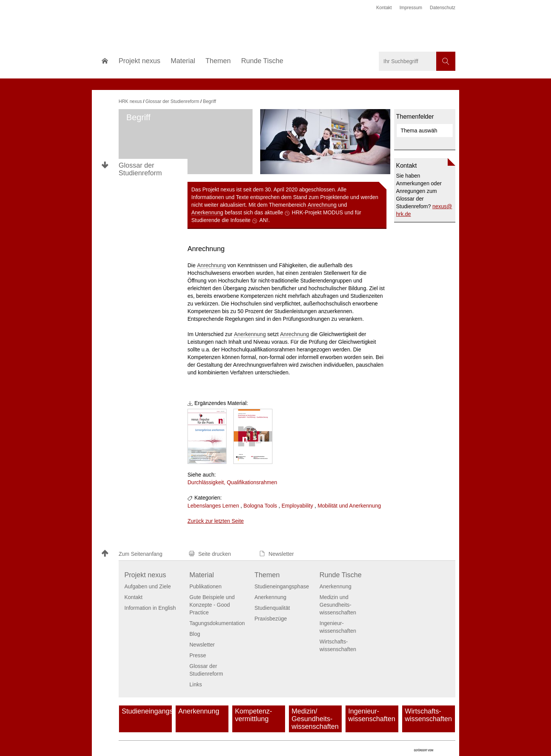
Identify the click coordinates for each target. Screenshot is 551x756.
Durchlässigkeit (206, 482)
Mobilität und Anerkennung (349, 506)
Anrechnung (322, 205)
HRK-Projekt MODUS (318, 212)
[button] (142, 554)
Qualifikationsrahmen (252, 482)
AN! (264, 220)
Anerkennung (207, 212)
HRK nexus (130, 101)
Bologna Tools (260, 506)
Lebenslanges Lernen (213, 506)
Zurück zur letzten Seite (216, 521)
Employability (297, 506)
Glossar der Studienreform (140, 169)
